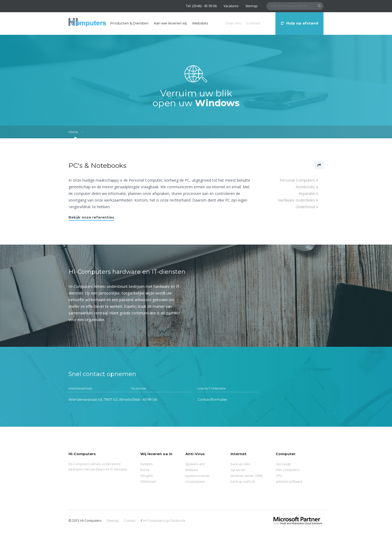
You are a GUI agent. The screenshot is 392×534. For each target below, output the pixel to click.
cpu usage (283, 464)
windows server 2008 (246, 476)
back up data (240, 464)
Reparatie (308, 193)
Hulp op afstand (299, 23)
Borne (145, 470)
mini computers (287, 470)
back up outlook (243, 482)
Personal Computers (299, 180)
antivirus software (289, 482)
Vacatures (231, 6)
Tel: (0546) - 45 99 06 (201, 6)
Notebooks (307, 187)
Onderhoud (307, 207)
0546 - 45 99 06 (144, 399)
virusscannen (195, 482)
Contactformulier (212, 399)
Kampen (146, 464)
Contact (253, 23)
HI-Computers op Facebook (163, 521)
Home (73, 132)
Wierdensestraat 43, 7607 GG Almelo (100, 399)
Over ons (233, 23)
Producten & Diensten (129, 23)
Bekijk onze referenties (91, 217)
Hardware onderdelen (298, 200)
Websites (200, 23)
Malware (192, 470)
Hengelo (147, 476)
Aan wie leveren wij (170, 23)
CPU (279, 476)
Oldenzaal (148, 482)
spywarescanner (198, 476)
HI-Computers (87, 23)
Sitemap (252, 6)
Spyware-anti (195, 464)
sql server (238, 470)
